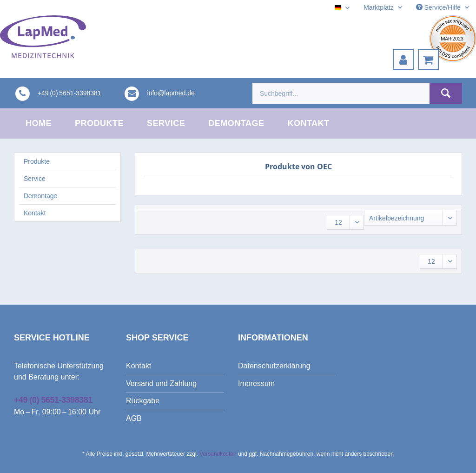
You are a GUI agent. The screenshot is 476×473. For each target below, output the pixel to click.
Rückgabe (143, 401)
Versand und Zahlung (161, 383)
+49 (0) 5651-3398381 (53, 400)
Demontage (40, 196)
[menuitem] (403, 59)
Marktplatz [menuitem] (379, 7)
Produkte (37, 161)
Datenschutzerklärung (274, 366)
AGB (134, 418)
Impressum (256, 383)
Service (35, 179)
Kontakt (35, 213)
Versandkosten (218, 454)
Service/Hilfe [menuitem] (439, 7)
